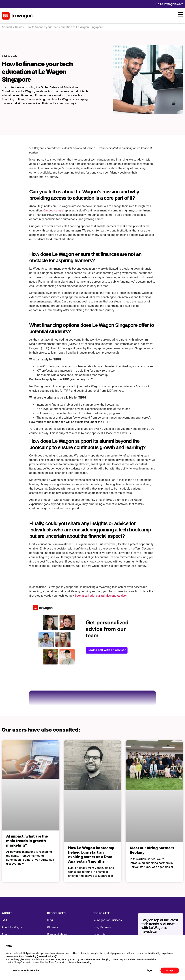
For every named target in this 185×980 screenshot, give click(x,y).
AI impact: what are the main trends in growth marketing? (27, 841)
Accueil (7, 27)
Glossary (53, 927)
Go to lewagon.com (169, 4)
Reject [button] (150, 970)
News (19, 27)
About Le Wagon (12, 927)
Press (5, 934)
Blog (50, 920)
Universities (100, 934)
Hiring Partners (102, 927)
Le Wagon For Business (107, 920)
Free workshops (57, 934)
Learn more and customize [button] (25, 970)
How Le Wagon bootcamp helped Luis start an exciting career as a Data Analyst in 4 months (91, 855)
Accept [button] (170, 970)
